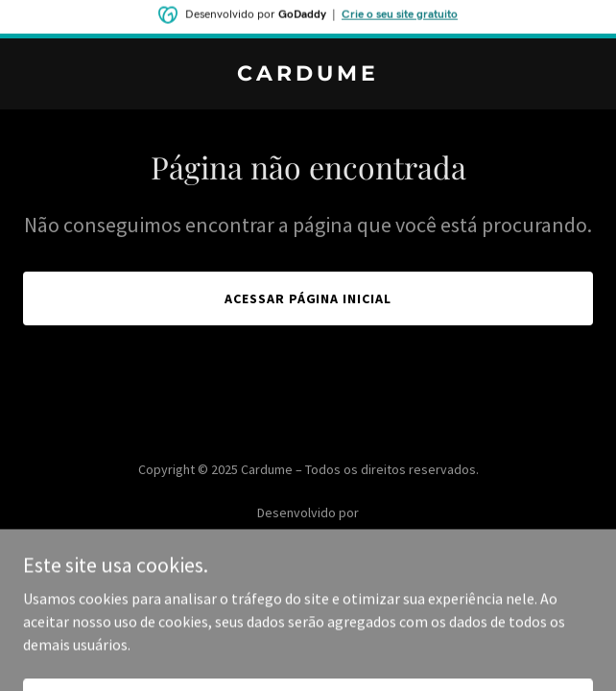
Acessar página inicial (308, 298)
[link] (308, 75)
